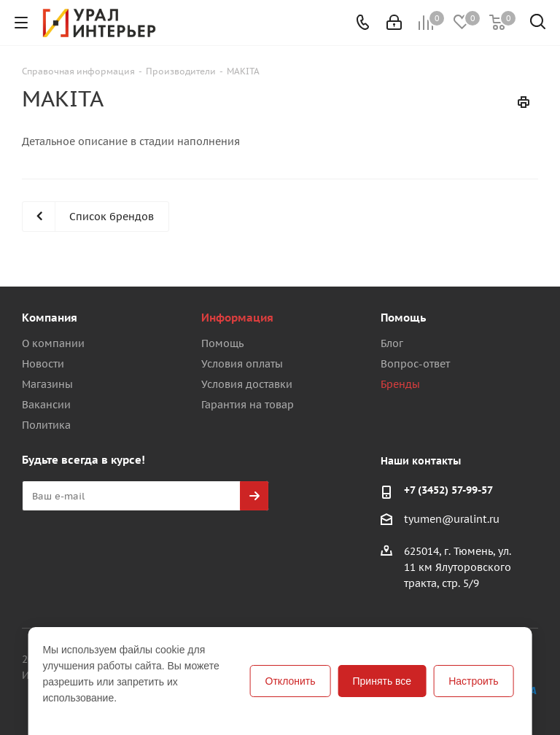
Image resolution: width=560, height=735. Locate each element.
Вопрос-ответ (415, 364)
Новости (43, 364)
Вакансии (46, 405)
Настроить (473, 681)
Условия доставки (247, 384)
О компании (53, 343)
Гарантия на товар (248, 405)
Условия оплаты (242, 364)
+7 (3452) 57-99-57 (448, 490)
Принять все (382, 681)
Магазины (47, 384)
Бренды (400, 384)
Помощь (222, 343)
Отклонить (291, 681)
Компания (50, 318)
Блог (392, 343)
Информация (237, 318)
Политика (46, 425)
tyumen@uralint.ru (452, 519)
